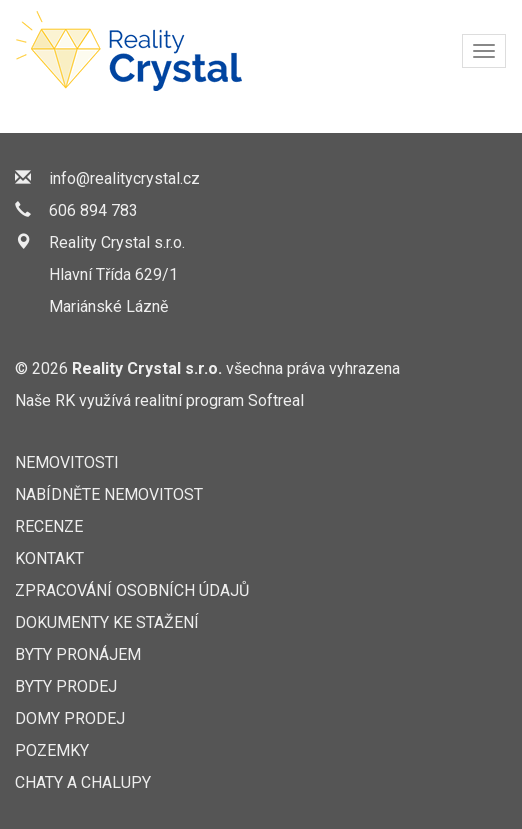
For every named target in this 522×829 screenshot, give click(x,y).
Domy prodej (70, 718)
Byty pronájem (78, 654)
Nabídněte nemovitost (109, 494)
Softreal (276, 400)
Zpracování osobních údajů (132, 590)
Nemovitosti (67, 462)
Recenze (49, 526)
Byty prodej (66, 686)
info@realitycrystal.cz (124, 178)
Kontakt (49, 558)
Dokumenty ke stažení (107, 622)
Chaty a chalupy (83, 782)
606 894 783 (93, 210)
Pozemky (52, 750)
